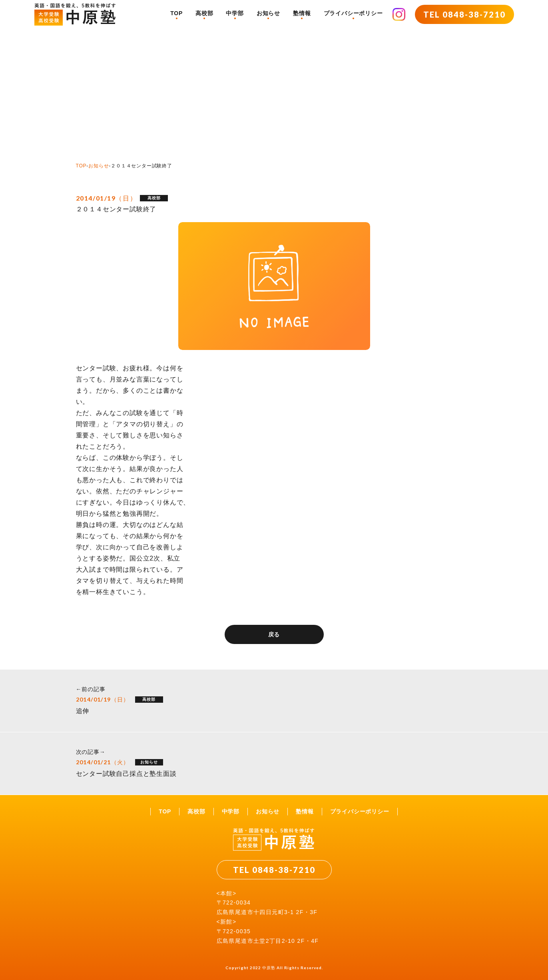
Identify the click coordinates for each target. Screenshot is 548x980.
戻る (274, 634)
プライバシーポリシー (353, 13)
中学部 (235, 13)
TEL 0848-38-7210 (464, 14)
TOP (176, 13)
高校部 (204, 13)
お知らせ (268, 13)
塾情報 (302, 13)
